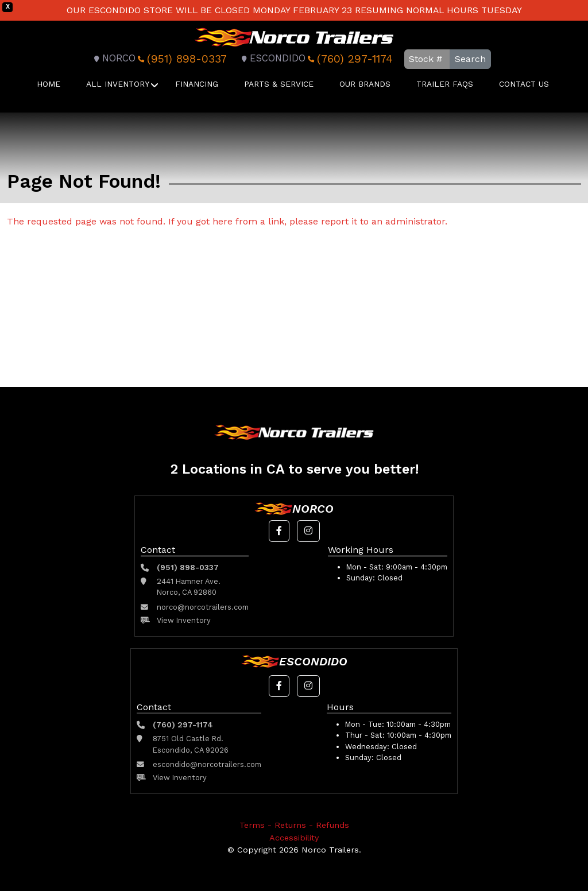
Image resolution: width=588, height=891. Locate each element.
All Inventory (118, 84)
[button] (279, 531)
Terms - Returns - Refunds (294, 825)
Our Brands (365, 84)
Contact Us (524, 84)
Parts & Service (279, 84)
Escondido (272, 58)
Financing (197, 84)
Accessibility (294, 838)
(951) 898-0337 (181, 59)
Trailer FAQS (445, 84)
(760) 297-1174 (349, 59)
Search (470, 59)
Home (49, 84)
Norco (113, 58)
